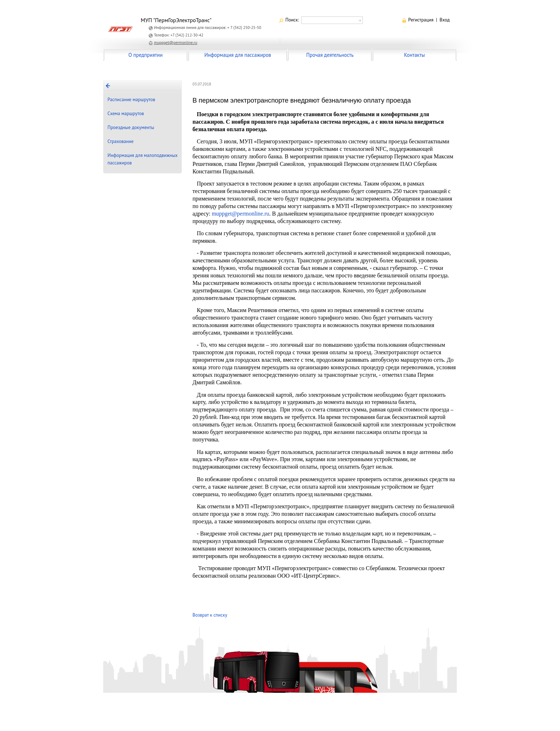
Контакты (414, 55)
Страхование (121, 141)
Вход (445, 20)
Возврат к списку (210, 615)
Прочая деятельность (330, 55)
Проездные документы (131, 127)
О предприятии (146, 55)
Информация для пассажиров (238, 55)
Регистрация (421, 20)
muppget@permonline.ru (176, 43)
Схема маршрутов (126, 113)
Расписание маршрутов (131, 100)
